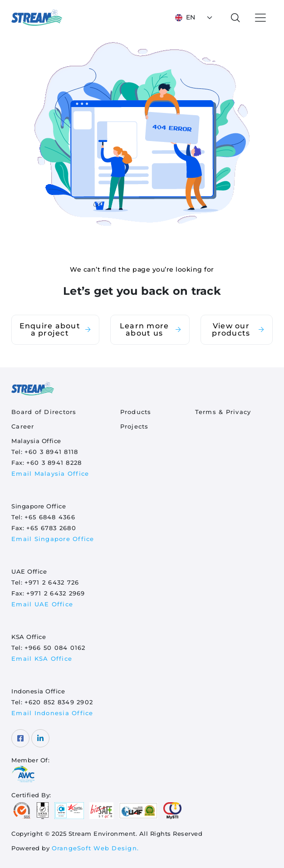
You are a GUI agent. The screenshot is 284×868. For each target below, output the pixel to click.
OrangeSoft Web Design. (95, 848)
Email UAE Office (42, 604)
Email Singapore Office (53, 539)
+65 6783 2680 (51, 528)
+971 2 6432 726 (52, 582)
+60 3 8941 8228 (54, 463)
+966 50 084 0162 (55, 648)
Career (23, 426)
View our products (238, 329)
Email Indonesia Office (52, 713)
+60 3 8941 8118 (51, 452)
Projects (135, 426)
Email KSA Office (42, 658)
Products (136, 412)
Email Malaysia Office (50, 473)
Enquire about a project (56, 329)
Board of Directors (44, 412)
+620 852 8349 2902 (59, 702)
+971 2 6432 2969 (56, 593)
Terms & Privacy (223, 412)
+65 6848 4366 (50, 517)
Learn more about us (151, 329)
